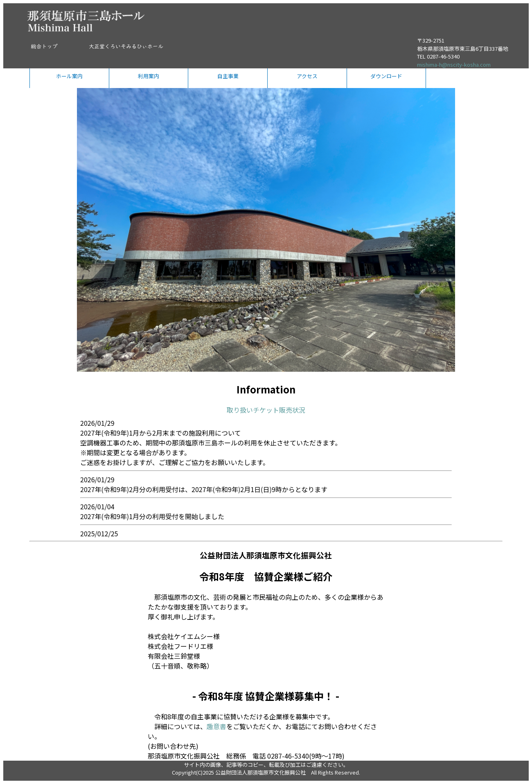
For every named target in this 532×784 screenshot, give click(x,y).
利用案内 (149, 76)
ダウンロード (386, 76)
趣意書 (216, 726)
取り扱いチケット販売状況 (266, 410)
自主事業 (228, 76)
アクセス (307, 76)
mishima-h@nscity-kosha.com (454, 64)
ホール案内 (69, 76)
